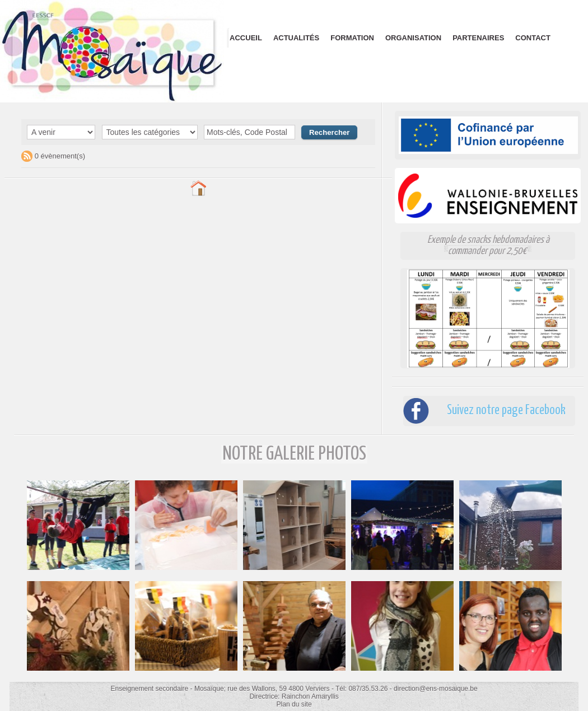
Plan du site (294, 704)
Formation (352, 38)
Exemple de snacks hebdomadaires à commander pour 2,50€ (488, 245)
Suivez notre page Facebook (503, 411)
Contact (533, 38)
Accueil (246, 38)
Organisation (413, 38)
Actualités (296, 38)
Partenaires (478, 38)
